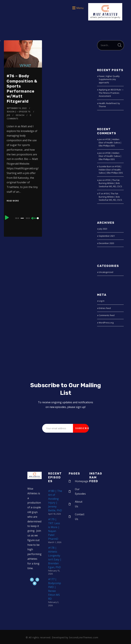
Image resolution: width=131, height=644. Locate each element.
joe (9, 115)
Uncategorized (106, 272)
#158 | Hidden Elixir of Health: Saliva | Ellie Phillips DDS (110, 142)
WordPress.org (106, 323)
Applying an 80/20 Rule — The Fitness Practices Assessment (111, 93)
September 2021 (107, 236)
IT (100, 194)
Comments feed (107, 315)
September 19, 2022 (17, 108)
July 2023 (103, 229)
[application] (23, 218)
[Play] (7, 218)
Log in (102, 301)
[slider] (22, 218)
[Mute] (33, 219)
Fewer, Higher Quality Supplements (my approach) (109, 79)
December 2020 (106, 243)
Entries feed (105, 308)
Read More (13, 201)
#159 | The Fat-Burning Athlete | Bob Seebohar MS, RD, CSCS (110, 183)
